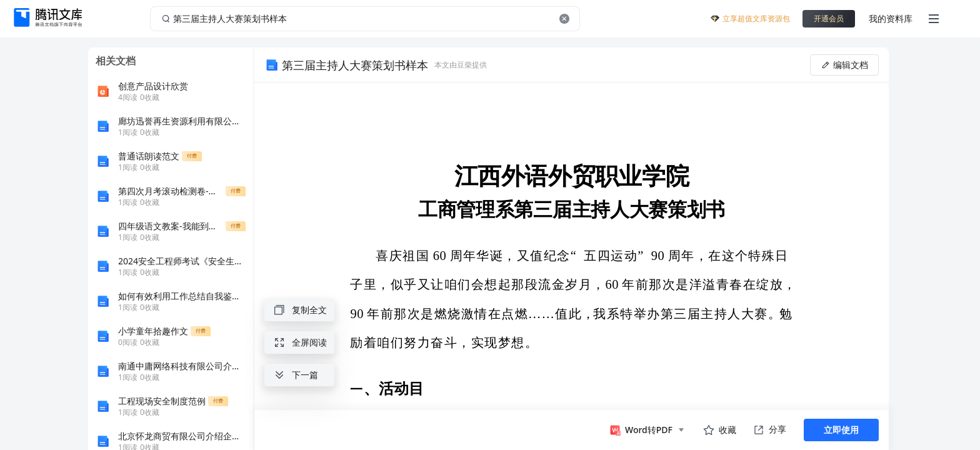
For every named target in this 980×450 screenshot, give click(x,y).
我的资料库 (891, 18)
